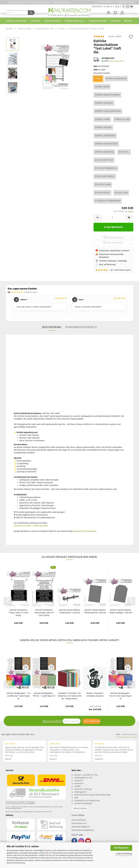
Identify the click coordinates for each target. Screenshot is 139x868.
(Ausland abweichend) (117, 61)
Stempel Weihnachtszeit (106, 144)
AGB (76, 798)
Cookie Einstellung (124, 854)
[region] (69, 307)
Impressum (79, 783)
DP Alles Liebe (121, 193)
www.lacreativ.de (79, 820)
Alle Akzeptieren (121, 848)
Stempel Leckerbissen (105, 136)
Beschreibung (52, 327)
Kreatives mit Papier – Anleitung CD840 (31, 526)
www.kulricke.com (79, 823)
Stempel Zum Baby (103, 127)
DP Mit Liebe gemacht (105, 176)
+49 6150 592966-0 (105, 2)
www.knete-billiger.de (80, 827)
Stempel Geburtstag (104, 152)
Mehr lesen (9, 755)
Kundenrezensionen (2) (81, 327)
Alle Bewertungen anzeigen (127, 737)
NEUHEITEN (97, 7)
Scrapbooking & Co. (75, 21)
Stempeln (116, 21)
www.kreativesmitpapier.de (85, 531)
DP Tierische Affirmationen (108, 201)
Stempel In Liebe (122, 119)
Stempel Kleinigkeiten (116, 79)
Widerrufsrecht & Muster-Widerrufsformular (92, 795)
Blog (117, 7)
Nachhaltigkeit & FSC (83, 778)
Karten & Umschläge (16, 21)
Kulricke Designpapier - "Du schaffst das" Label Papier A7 (18, 696)
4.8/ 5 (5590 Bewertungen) (113, 270)
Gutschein (79, 781)
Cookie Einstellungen (83, 803)
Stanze (98, 79)
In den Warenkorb (113, 227)
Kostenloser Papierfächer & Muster (114, 251)
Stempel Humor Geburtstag (108, 111)
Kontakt (77, 786)
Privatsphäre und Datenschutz (87, 800)
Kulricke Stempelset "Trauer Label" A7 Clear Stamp (18, 613)
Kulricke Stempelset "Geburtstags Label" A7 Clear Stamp (44, 613)
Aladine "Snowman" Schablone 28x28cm (95, 695)
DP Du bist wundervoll (106, 168)
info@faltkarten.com (125, 2)
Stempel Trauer (102, 87)
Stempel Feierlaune (104, 103)
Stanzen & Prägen (98, 21)
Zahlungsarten (80, 792)
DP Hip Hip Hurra (103, 185)
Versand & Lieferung (83, 789)
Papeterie (36, 21)
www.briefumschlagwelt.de (83, 830)
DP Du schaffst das (104, 160)
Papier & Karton (53, 21)
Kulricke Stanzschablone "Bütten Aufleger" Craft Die (120, 611)
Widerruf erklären (80, 808)
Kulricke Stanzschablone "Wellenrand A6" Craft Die (95, 611)
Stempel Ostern (102, 119)
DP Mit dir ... (124, 152)
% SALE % (108, 7)
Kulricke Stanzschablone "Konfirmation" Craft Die (69, 611)
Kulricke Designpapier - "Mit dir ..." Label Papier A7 (44, 695)
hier (50, 812)
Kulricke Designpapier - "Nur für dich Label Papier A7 (120, 696)
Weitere (128, 21)
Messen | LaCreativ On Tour (86, 775)
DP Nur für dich (102, 193)
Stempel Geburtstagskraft (107, 95)
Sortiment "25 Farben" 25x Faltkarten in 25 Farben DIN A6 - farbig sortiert (69, 696)
